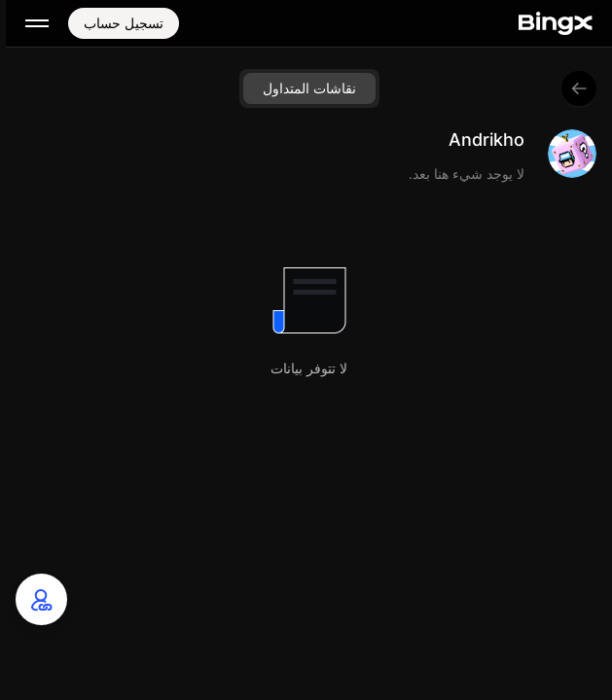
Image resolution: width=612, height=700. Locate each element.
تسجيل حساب (124, 23)
